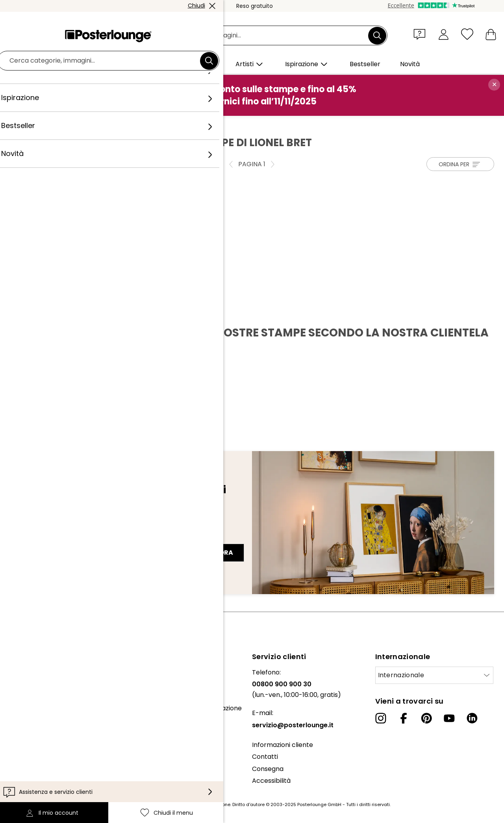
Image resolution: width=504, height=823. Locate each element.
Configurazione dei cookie (45, 772)
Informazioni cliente (283, 745)
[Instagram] (381, 718)
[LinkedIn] (472, 718)
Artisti (66, 124)
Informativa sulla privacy (44, 760)
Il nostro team (28, 684)
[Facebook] (404, 718)
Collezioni (20, 696)
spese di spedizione (208, 804)
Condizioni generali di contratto (54, 748)
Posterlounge (32, 124)
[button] (421, 34)
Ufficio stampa (29, 716)
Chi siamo (21, 672)
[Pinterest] (426, 718)
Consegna (268, 769)
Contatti (265, 757)
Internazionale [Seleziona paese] (401, 675)
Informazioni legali (34, 784)
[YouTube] (449, 718)
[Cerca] (377, 35)
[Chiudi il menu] (467, 34)
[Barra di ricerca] (261, 36)
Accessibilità (271, 781)
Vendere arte (27, 728)
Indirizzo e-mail (40, 539)
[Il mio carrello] (491, 34)
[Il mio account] (444, 34)
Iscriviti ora (210, 553)
